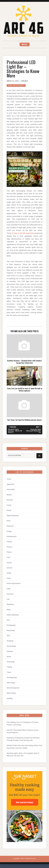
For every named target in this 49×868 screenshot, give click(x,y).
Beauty (9, 495)
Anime (9, 479)
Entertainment (12, 537)
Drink (8, 521)
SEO (8, 636)
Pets (8, 620)
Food (8, 557)
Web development (13, 688)
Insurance (10, 594)
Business (10, 500)
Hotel (8, 589)
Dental (9, 510)
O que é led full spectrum (23, 233)
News (9, 610)
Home (9, 578)
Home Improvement (16, 85)
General (9, 568)
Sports (9, 657)
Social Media (11, 646)
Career (9, 505)
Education (10, 526)
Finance (9, 547)
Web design (11, 683)
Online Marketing (13, 615)
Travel (9, 672)
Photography (11, 625)
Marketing (10, 604)
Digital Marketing (12, 516)
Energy (9, 531)
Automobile (11, 489)
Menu (25, 44)
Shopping (10, 641)
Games (9, 563)
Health (9, 573)
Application (11, 484)
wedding (10, 698)
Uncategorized (12, 678)
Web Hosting (11, 693)
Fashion (9, 542)
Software (10, 651)
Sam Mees (25, 81)
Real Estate (11, 630)
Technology (11, 662)
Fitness (9, 552)
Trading (9, 667)
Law (8, 599)
